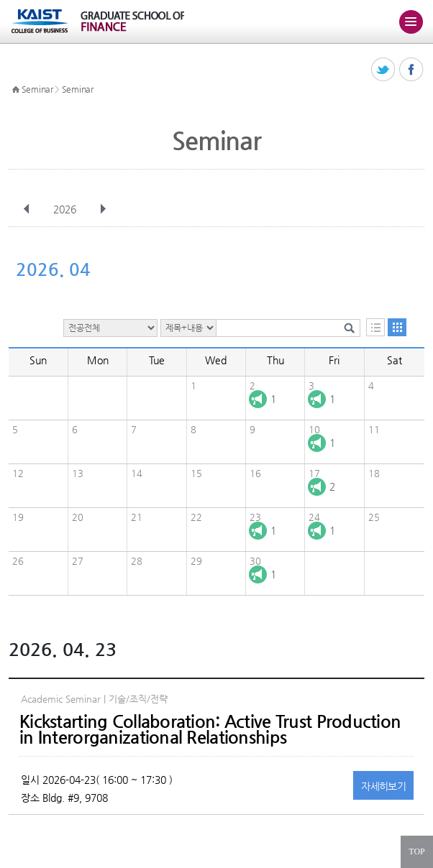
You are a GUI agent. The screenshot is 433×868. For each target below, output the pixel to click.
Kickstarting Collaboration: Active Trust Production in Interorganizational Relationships (210, 729)
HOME (16, 90)
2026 (66, 209)
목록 (375, 327)
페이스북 (412, 70)
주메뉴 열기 (411, 22)
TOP (416, 851)
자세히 (383, 786)
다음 (103, 209)
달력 (397, 327)
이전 (27, 209)
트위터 (384, 70)
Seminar (37, 89)
